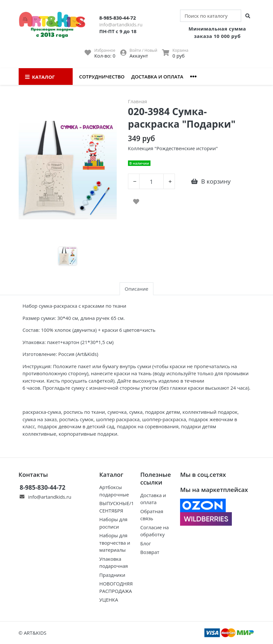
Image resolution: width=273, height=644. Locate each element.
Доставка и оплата (157, 77)
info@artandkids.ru (121, 24)
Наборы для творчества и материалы (115, 543)
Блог (146, 543)
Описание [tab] (136, 289)
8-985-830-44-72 (118, 18)
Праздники (112, 575)
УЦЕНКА (109, 600)
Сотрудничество (102, 77)
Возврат (150, 552)
